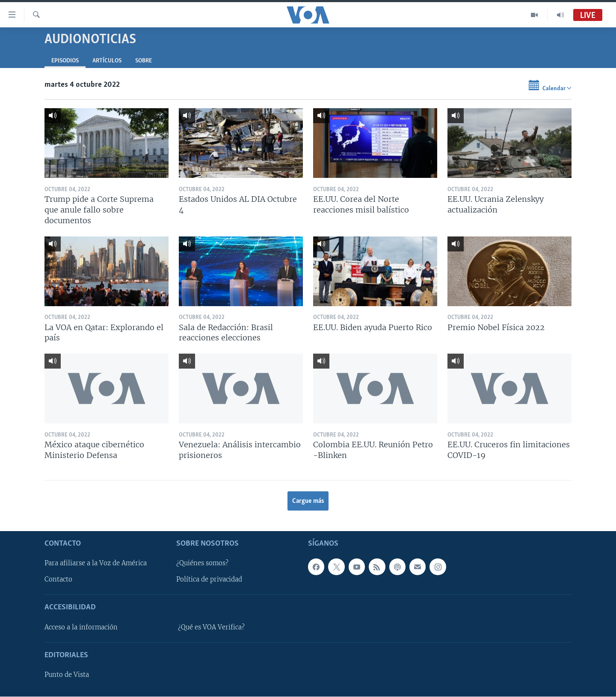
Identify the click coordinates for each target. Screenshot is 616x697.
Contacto (58, 580)
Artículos (107, 61)
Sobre (144, 61)
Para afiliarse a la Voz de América (96, 564)
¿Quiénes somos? (202, 564)
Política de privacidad (209, 580)
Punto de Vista (67, 675)
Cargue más (308, 501)
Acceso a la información (81, 627)
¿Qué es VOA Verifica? (211, 627)
